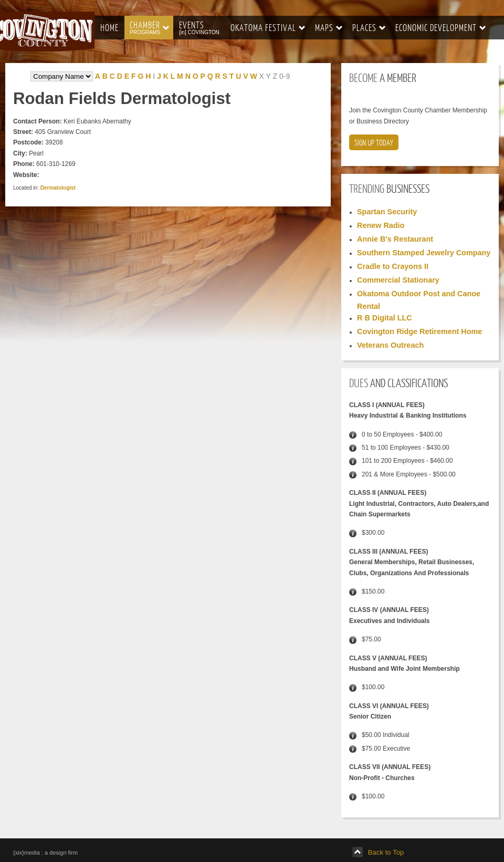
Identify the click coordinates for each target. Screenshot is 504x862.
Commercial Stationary (398, 280)
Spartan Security (387, 212)
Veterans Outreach (390, 345)
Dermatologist (58, 188)
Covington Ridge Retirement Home (419, 331)
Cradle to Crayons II (393, 266)
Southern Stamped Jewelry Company (424, 253)
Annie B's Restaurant (395, 239)
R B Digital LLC (385, 318)
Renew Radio (381, 225)
